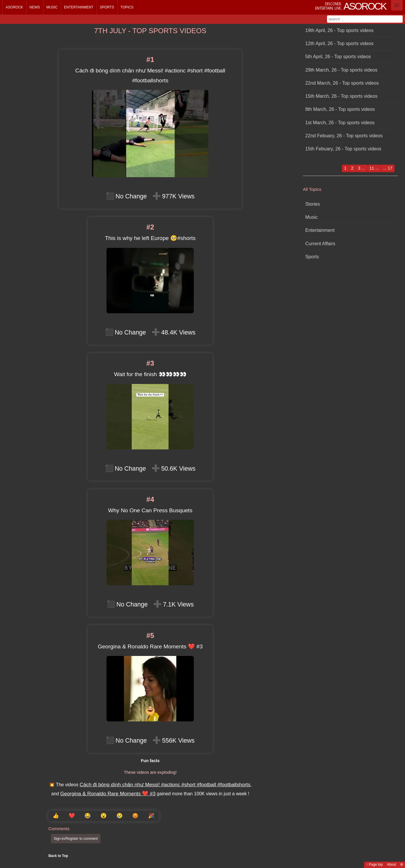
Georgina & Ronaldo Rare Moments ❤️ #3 (108, 794)
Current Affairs (320, 243)
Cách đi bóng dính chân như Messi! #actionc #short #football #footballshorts (165, 785)
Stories (312, 204)
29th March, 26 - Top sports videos (341, 70)
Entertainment (79, 7)
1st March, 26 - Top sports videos (340, 122)
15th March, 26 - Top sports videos (341, 96)
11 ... (374, 168)
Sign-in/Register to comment (76, 839)
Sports (107, 7)
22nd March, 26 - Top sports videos (342, 83)
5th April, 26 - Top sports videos (338, 56)
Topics (127, 7)
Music (52, 7)
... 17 (388, 168)
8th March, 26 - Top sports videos (340, 109)
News (35, 7)
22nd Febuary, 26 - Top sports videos (344, 136)
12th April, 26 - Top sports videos (339, 43)
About (391, 865)
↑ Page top (374, 865)
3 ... (362, 168)
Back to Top (58, 856)
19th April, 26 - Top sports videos (339, 30)
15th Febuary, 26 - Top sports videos (343, 149)
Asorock (14, 7)
